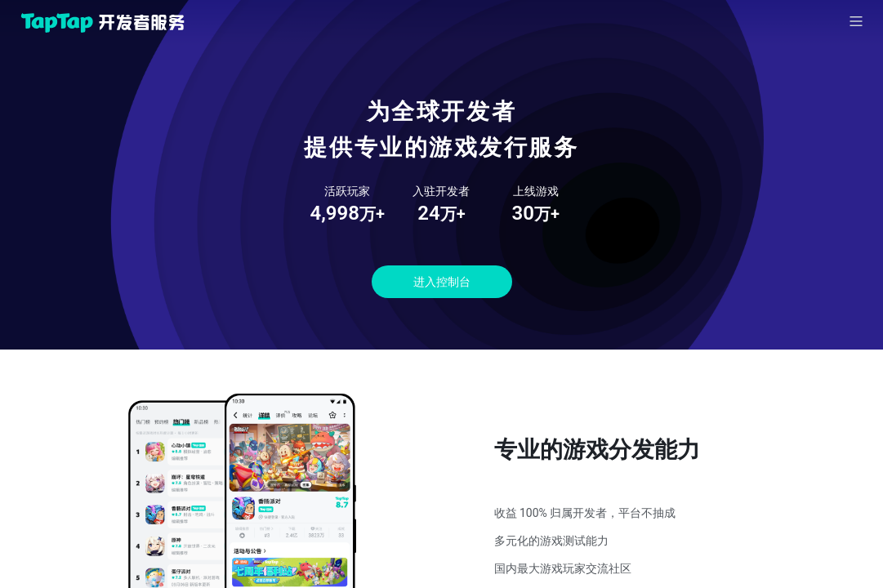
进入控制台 (442, 282)
